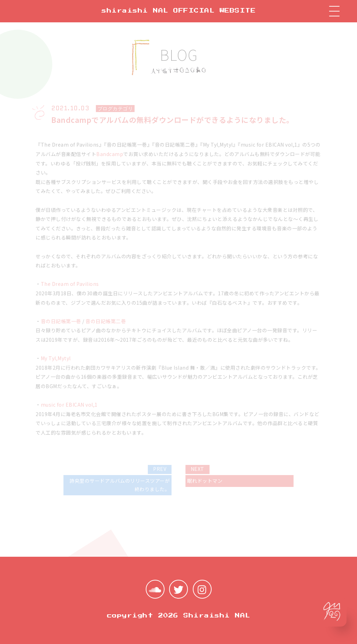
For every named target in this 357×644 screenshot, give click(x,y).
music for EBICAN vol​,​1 (69, 405)
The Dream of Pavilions (70, 284)
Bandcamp (110, 154)
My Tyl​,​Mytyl (56, 358)
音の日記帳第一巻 (61, 321)
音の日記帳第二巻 (106, 321)
